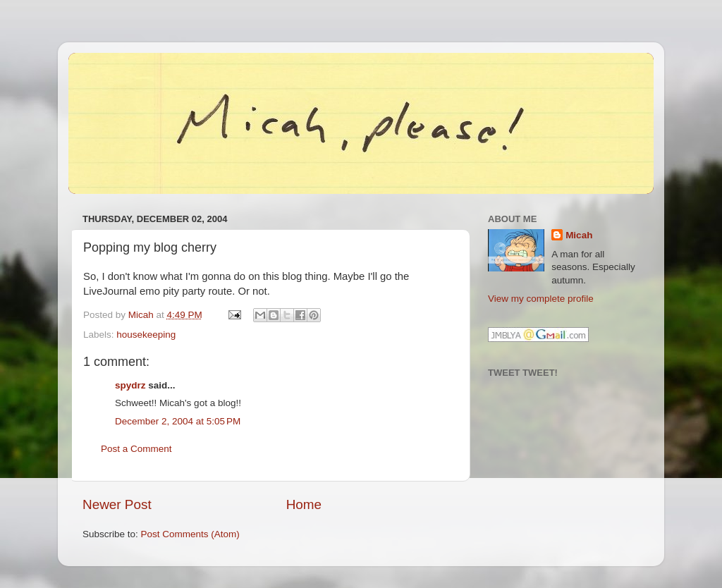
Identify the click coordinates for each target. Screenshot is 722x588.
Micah (579, 235)
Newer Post (117, 504)
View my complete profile (541, 299)
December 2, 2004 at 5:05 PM (178, 421)
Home (304, 504)
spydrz (130, 385)
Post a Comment (136, 449)
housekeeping (146, 335)
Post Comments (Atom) (190, 534)
